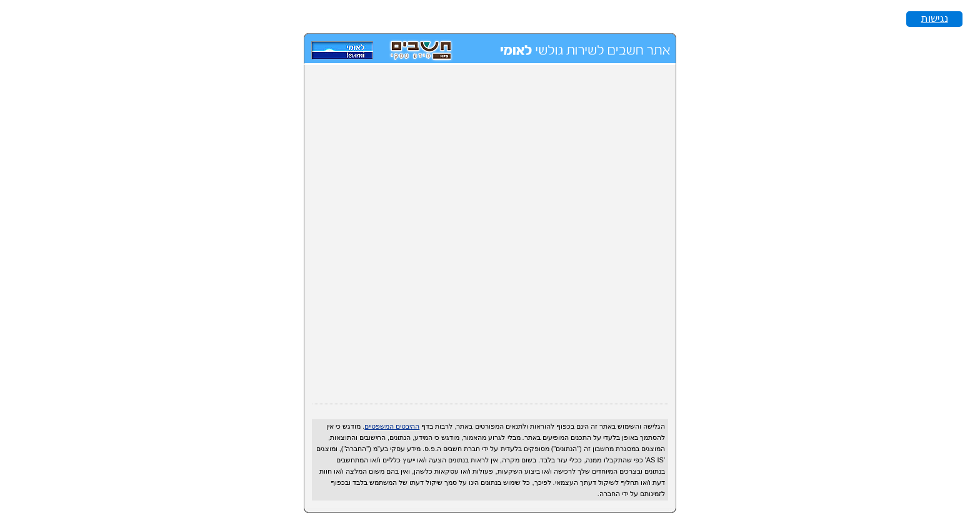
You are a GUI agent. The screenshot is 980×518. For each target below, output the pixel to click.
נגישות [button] (935, 18)
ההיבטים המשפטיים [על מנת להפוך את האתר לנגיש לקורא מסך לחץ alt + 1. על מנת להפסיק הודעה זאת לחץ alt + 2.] (392, 426)
